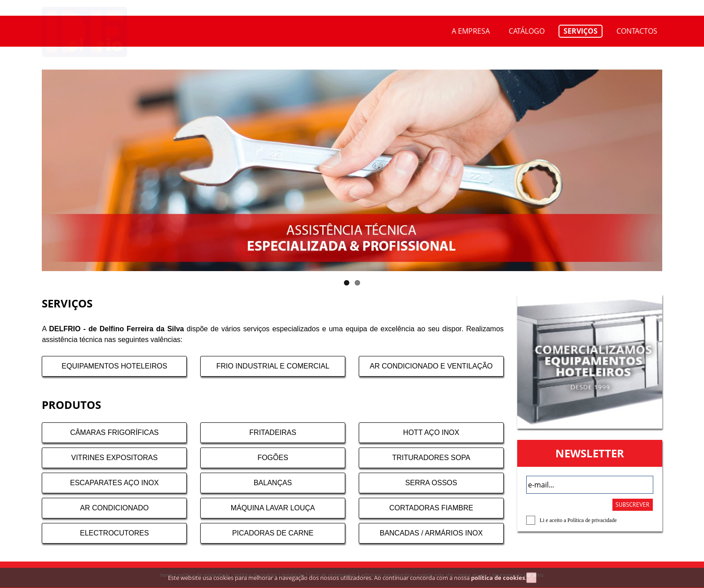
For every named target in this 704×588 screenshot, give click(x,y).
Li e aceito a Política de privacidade (578, 520)
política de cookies (498, 582)
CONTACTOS (637, 31)
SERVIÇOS (581, 31)
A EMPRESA (471, 31)
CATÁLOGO (527, 31)
